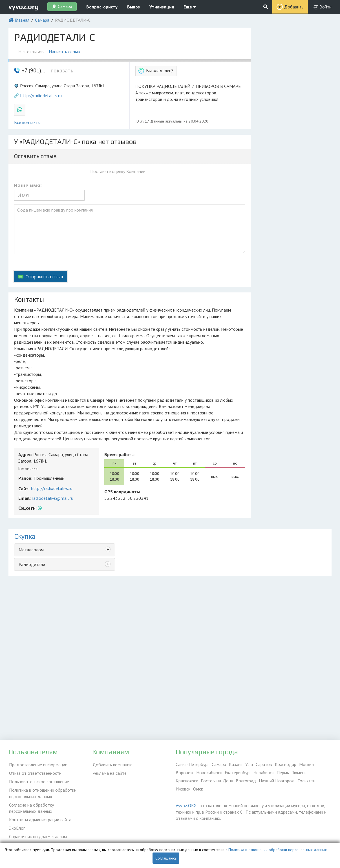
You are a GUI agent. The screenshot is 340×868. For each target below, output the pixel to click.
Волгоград (246, 781)
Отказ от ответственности (35, 772)
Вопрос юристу (102, 7)
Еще (190, 7)
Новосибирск (209, 772)
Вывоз (133, 7)
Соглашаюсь (166, 858)
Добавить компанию (112, 764)
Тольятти (306, 781)
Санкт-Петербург (192, 764)
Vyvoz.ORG (186, 805)
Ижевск (183, 789)
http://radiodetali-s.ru (41, 96)
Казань (236, 764)
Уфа (249, 764)
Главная (22, 20)
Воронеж (185, 772)
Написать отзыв (65, 52)
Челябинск (264, 772)
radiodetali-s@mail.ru (53, 498)
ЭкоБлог (16, 826)
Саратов (264, 764)
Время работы (119, 454)
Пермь (283, 772)
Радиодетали (32, 564)
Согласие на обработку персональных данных (31, 807)
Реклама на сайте (109, 772)
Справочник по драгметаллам (37, 834)
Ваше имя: (28, 185)
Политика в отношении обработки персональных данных (42, 792)
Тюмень (299, 772)
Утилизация (162, 7)
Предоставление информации (38, 764)
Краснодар (286, 764)
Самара (42, 20)
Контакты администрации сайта (40, 818)
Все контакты (27, 122)
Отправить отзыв (44, 277)
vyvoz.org (24, 7)
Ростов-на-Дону (217, 781)
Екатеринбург (238, 772)
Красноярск (187, 781)
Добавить (294, 7)
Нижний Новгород (277, 781)
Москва (306, 764)
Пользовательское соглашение (38, 781)
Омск (198, 789)
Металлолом (31, 550)
